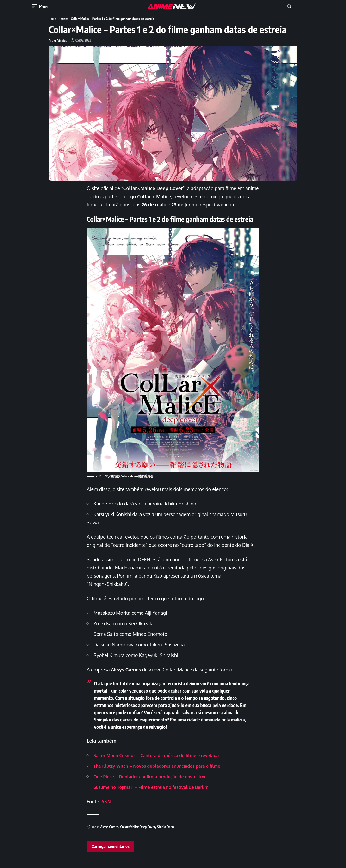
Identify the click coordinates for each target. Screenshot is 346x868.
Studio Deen (166, 827)
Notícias (65, 19)
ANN (107, 801)
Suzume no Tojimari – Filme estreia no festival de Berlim (157, 787)
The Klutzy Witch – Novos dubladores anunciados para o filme (164, 766)
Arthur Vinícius (59, 40)
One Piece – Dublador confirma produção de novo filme (156, 776)
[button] (289, 6)
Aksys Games (109, 827)
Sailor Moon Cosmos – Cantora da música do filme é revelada (163, 755)
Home (53, 19)
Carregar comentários (111, 846)
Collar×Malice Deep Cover (138, 827)
